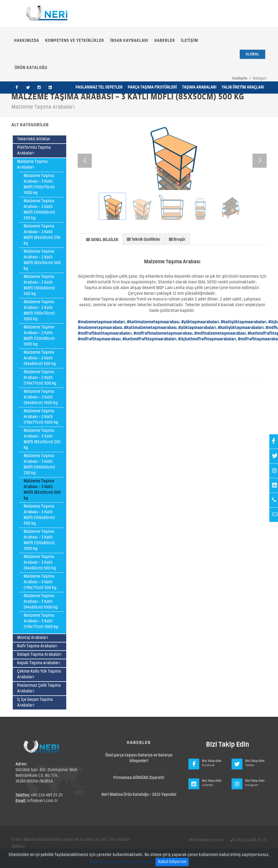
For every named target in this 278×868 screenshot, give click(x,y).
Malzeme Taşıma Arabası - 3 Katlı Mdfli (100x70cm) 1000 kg (39, 184)
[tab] (102, 239)
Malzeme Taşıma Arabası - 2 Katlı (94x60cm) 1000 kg (41, 397)
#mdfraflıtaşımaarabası (99, 339)
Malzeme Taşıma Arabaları (32, 165)
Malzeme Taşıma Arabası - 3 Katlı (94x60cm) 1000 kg (41, 602)
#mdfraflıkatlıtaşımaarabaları (105, 334)
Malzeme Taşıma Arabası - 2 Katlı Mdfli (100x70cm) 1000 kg (39, 311)
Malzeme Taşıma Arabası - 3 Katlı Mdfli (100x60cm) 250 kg (39, 465)
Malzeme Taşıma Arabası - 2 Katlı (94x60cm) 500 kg (40, 358)
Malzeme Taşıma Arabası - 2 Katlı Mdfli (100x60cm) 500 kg (39, 285)
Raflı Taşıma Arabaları (37, 646)
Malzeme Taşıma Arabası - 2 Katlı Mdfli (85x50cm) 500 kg (42, 260)
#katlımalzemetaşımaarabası (153, 322)
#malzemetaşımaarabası (100, 328)
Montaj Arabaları (33, 638)
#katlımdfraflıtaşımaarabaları (149, 339)
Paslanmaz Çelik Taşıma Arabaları (39, 688)
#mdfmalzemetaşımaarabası (220, 334)
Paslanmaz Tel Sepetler (99, 87)
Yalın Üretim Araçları (243, 87)
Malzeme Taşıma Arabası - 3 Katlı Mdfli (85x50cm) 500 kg (42, 490)
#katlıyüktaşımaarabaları (244, 322)
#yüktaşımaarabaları (200, 322)
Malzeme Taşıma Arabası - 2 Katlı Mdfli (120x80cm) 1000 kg (39, 336)
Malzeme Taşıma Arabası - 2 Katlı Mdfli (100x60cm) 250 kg (39, 210)
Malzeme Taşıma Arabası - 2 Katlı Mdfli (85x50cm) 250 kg (42, 235)
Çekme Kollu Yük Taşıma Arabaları (39, 674)
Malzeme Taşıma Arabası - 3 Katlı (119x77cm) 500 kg (40, 582)
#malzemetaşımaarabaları (101, 322)
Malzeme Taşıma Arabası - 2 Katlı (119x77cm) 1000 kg (41, 417)
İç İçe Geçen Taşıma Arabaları (35, 703)
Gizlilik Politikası (62, 853)
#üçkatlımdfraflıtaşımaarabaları (207, 339)
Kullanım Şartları (27, 853)
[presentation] (102, 239)
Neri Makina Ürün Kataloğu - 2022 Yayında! (139, 795)
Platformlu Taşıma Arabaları (34, 151)
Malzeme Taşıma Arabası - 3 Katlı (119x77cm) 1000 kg (41, 621)
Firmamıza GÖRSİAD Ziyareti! (139, 778)
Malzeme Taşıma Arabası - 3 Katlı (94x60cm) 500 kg (40, 563)
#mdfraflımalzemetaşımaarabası (163, 334)
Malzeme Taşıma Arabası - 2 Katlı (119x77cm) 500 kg (40, 378)
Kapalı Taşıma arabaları (39, 663)
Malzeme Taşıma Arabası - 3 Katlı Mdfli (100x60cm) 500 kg (39, 515)
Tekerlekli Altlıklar (34, 139)
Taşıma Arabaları (199, 87)
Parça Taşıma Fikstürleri (152, 87)
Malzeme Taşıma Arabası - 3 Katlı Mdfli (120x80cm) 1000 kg (39, 540)
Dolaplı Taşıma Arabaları (39, 655)
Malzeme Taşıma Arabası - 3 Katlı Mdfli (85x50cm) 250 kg (42, 439)
